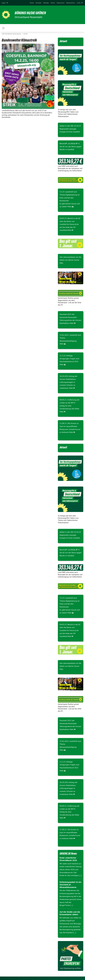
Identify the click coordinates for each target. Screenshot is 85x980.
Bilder (73, 143)
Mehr (70, 206)
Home (32, 3)
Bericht (62, 143)
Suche (53, 3)
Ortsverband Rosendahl (12, 34)
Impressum (61, 3)
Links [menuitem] (79, 3)
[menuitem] (32, 3)
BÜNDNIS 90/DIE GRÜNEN (30, 13)
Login (4, 3)
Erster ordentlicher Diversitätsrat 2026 (68, 859)
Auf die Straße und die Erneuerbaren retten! (70, 913)
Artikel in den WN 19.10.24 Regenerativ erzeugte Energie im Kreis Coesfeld (70, 129)
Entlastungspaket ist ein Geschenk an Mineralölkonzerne (70, 885)
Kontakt (38, 3)
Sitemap (46, 3)
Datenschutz (71, 3)
